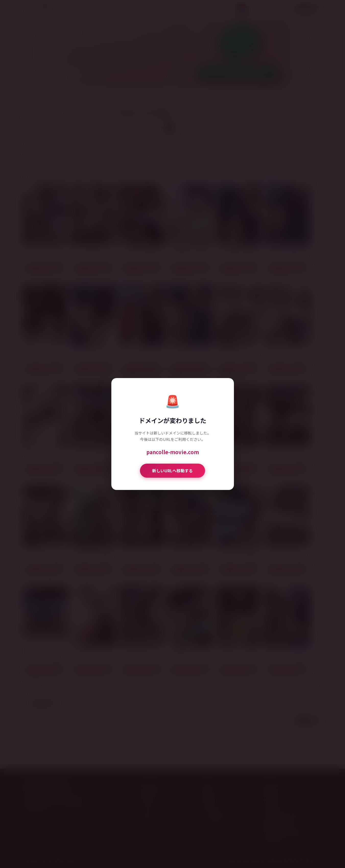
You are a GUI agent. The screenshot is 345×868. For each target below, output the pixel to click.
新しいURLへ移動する (172, 471)
